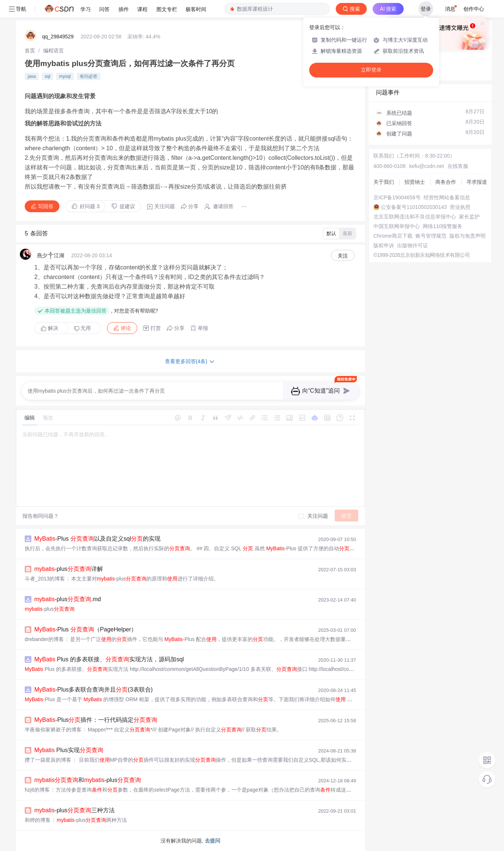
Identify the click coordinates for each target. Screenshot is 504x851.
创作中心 (474, 9)
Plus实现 (69, 750)
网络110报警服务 (443, 226)
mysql (65, 76)
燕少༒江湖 (51, 255)
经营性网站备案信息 (447, 197)
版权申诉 (384, 245)
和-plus (88, 780)
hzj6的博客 (37, 790)
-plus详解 (69, 569)
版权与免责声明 (467, 236)
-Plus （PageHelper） (86, 629)
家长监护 (469, 217)
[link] (30, 51)
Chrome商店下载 (393, 236)
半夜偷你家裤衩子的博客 (53, 730)
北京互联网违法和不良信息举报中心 (415, 217)
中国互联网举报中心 (397, 226)
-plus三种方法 (75, 810)
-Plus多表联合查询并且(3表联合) (94, 690)
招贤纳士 (415, 182)
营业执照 (460, 207)
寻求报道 (477, 182)
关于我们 (384, 182)
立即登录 (371, 70)
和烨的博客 (38, 820)
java (32, 76)
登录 (426, 9)
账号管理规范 (431, 236)
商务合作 (446, 182)
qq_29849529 (58, 37)
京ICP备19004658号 (397, 197)
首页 (30, 51)
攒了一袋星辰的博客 (48, 760)
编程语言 (53, 51)
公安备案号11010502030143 (414, 207)
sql (47, 76)
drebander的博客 (44, 639)
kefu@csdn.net (427, 166)
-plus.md (68, 599)
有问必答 (89, 76)
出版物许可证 (412, 245)
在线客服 (458, 166)
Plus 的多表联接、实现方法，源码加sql (109, 659)
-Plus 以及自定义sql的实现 (97, 539)
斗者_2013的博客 (45, 579)
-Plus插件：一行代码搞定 (96, 720)
